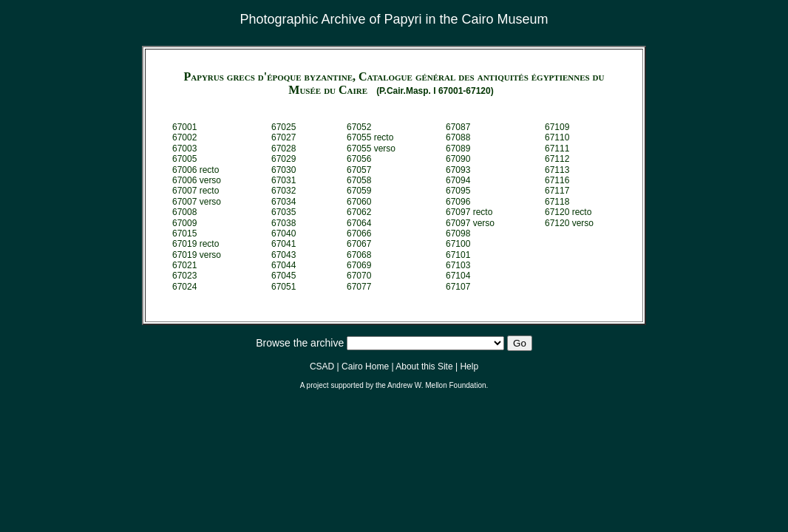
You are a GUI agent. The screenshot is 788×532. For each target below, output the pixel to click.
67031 (283, 180)
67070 (359, 276)
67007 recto (196, 191)
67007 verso (197, 202)
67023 (184, 276)
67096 (458, 202)
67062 (359, 212)
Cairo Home (365, 366)
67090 (458, 159)
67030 (283, 170)
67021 (184, 265)
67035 (283, 212)
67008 (184, 212)
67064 (359, 223)
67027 (283, 137)
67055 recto (370, 137)
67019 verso (197, 255)
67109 (557, 127)
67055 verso (371, 149)
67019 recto (196, 244)
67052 (359, 127)
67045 (283, 276)
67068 (359, 255)
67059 (359, 191)
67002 (184, 137)
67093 (458, 170)
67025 (283, 127)
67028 (283, 149)
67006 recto (196, 170)
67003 (184, 149)
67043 (283, 255)
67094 (458, 180)
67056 (359, 159)
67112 (557, 159)
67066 (359, 233)
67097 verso (470, 223)
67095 (458, 191)
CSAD (322, 366)
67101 (458, 255)
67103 (458, 265)
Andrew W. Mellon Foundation (437, 385)
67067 (359, 244)
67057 (359, 170)
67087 (458, 127)
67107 (458, 287)
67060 (359, 202)
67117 (557, 191)
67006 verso (197, 180)
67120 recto (568, 212)
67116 (557, 180)
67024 (184, 287)
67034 (283, 202)
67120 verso (569, 223)
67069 (359, 265)
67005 (184, 159)
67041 (283, 244)
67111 (557, 149)
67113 (557, 170)
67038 (283, 223)
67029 (283, 159)
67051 (283, 287)
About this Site (424, 366)
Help (469, 366)
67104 (458, 276)
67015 (184, 233)
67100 (458, 244)
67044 (283, 265)
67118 (557, 202)
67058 (359, 180)
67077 (359, 287)
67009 (184, 223)
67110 (557, 137)
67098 (458, 233)
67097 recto (469, 212)
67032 (283, 191)
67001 (184, 127)
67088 (458, 137)
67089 (458, 149)
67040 (283, 233)
